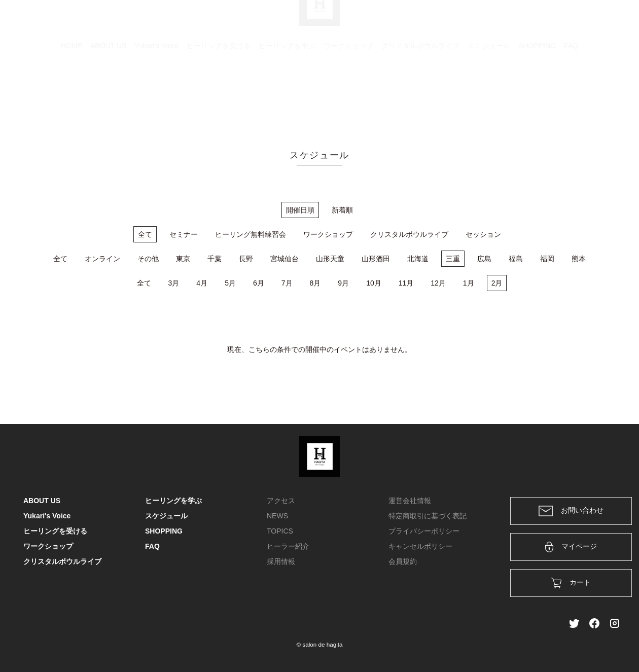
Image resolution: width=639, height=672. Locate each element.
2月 (497, 283)
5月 (230, 283)
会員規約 (403, 561)
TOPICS (280, 531)
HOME (72, 94)
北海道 (418, 259)
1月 (469, 283)
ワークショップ (348, 94)
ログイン (547, 21)
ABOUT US (108, 94)
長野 (246, 259)
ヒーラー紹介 (288, 546)
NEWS (277, 516)
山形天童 (330, 259)
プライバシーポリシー (424, 531)
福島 (516, 259)
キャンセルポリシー (420, 546)
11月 (406, 283)
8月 (315, 283)
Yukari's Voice (156, 94)
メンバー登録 (598, 21)
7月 (287, 283)
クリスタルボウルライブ (420, 94)
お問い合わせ (571, 511)
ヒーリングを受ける (219, 94)
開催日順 (300, 210)
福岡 (547, 259)
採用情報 (281, 561)
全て (145, 234)
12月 (438, 283)
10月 (374, 283)
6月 (259, 283)
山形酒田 (376, 259)
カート (506, 21)
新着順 (342, 210)
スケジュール (489, 94)
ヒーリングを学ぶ (287, 94)
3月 (174, 283)
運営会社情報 (410, 501)
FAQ (571, 94)
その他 (148, 259)
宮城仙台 (285, 259)
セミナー (184, 234)
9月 (343, 283)
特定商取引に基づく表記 (428, 516)
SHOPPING (537, 94)
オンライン (102, 259)
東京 (183, 259)
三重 (453, 259)
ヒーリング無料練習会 (251, 234)
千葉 (215, 259)
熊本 (579, 259)
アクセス (281, 501)
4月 (202, 283)
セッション (483, 234)
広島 (484, 259)
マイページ (571, 547)
